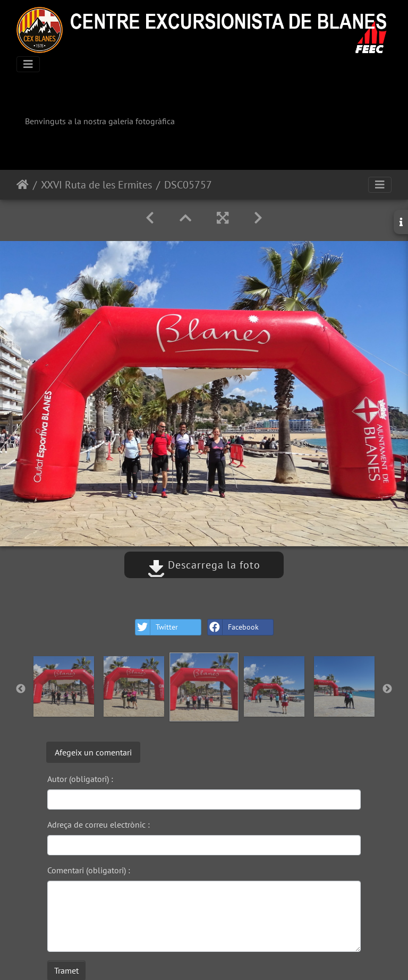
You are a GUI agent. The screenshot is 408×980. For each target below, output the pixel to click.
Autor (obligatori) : (80, 779)
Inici (23, 185)
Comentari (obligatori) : (89, 870)
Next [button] (387, 689)
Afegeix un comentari (93, 752)
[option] (64, 686)
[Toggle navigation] (28, 64)
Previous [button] (21, 689)
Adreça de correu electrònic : (99, 824)
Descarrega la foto (204, 565)
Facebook (233, 627)
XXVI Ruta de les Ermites (96, 185)
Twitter (157, 627)
